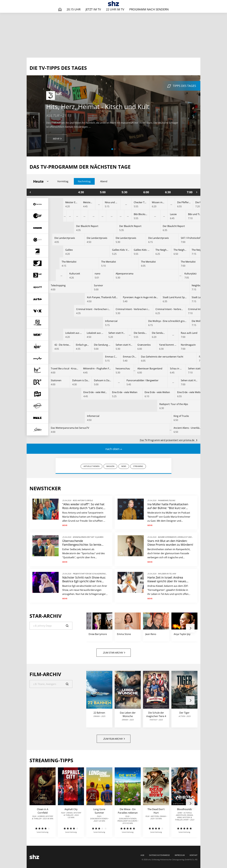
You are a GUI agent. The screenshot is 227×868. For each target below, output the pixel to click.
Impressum (180, 855)
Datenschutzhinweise (159, 855)
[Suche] (51, 626)
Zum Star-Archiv (114, 653)
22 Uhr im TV (115, 9)
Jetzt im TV (93, 9)
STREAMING (138, 466)
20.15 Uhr (74, 9)
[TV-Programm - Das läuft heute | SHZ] (114, 4)
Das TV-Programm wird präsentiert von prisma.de (169, 440)
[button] (112, 149)
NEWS (124, 466)
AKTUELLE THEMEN (91, 466)
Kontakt (194, 855)
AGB (142, 855)
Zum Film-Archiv (114, 739)
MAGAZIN (110, 466)
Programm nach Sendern (149, 9)
